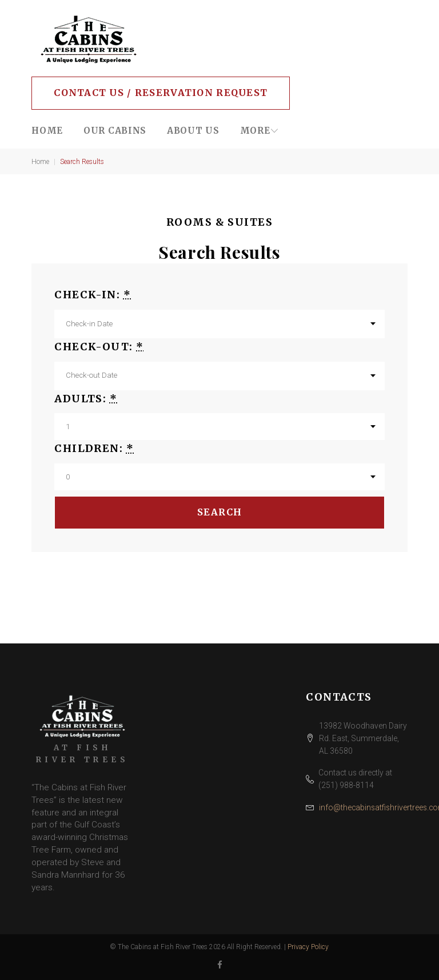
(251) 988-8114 (346, 785)
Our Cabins (115, 131)
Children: (94, 448)
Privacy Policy (308, 947)
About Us (193, 131)
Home (47, 131)
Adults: (86, 399)
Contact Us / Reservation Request (161, 93)
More (255, 131)
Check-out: (99, 347)
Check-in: (93, 295)
